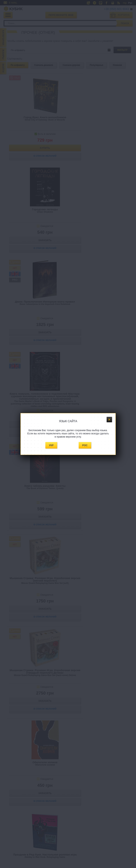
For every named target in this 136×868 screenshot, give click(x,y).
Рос (85, 445)
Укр (51, 445)
